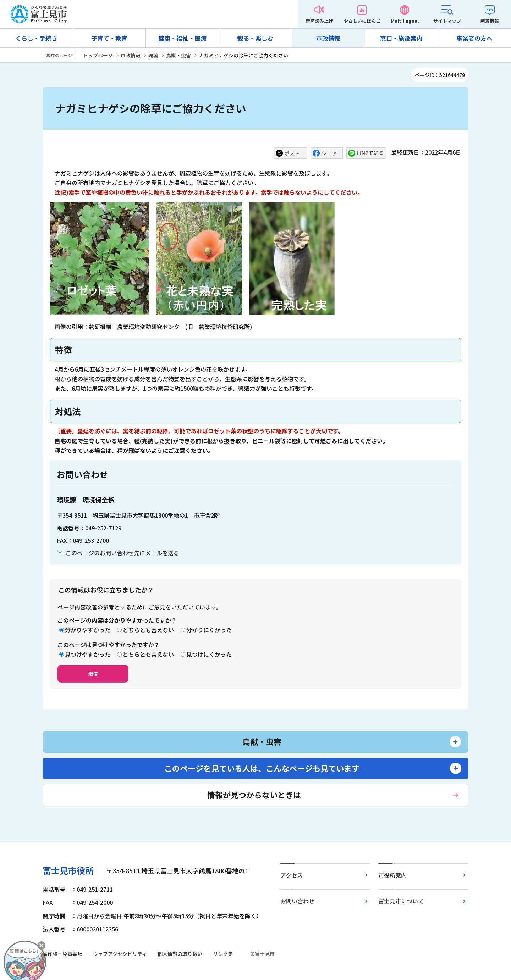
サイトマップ (447, 21)
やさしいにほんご (362, 21)
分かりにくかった (209, 630)
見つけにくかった (209, 654)
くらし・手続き (36, 38)
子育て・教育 (109, 38)
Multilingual (405, 21)
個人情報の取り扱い (180, 954)
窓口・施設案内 (401, 38)
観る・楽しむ (255, 38)
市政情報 (328, 38)
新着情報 (490, 21)
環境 (153, 55)
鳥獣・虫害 (178, 55)
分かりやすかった (88, 630)
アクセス (292, 875)
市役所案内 (392, 875)
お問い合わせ (297, 901)
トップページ (98, 55)
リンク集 (223, 954)
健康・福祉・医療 (182, 38)
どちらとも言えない (148, 630)
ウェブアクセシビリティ (120, 954)
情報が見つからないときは (254, 795)
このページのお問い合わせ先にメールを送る (122, 553)
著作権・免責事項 (62, 954)
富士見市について (401, 901)
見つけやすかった (88, 654)
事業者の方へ (474, 38)
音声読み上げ (319, 21)
